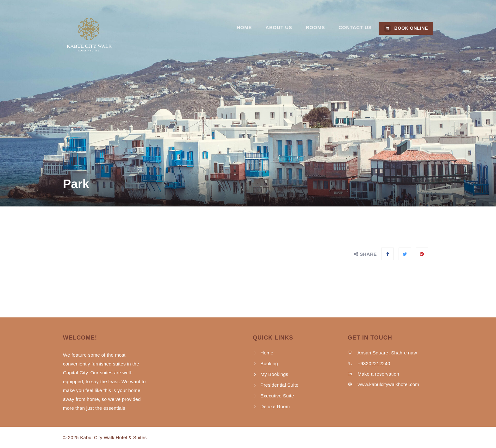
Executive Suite (277, 396)
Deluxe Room (275, 406)
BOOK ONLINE (406, 28)
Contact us (356, 28)
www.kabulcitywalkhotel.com (383, 384)
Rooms (317, 28)
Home (248, 28)
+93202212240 (369, 363)
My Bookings (274, 374)
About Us (281, 28)
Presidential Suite (279, 385)
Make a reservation (373, 374)
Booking (269, 363)
